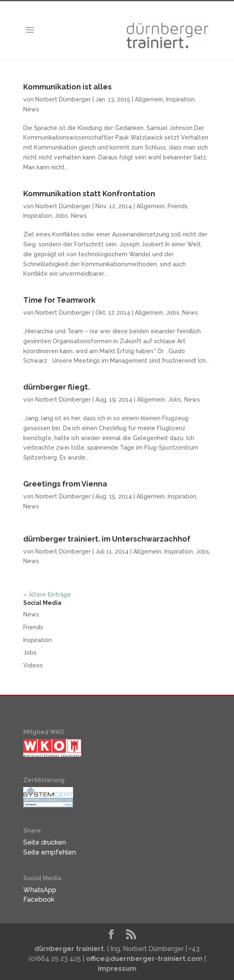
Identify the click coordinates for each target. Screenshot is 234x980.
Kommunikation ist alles (67, 87)
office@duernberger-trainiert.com (144, 959)
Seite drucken (45, 842)
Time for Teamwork (59, 300)
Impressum (117, 969)
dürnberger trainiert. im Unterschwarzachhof (107, 539)
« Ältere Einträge (47, 595)
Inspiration (180, 99)
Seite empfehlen (50, 852)
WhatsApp (40, 890)
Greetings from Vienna (65, 484)
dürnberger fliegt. (56, 387)
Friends (178, 206)
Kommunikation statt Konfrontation (89, 194)
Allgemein (149, 99)
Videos (33, 665)
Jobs (61, 216)
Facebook (39, 899)
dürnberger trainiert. (70, 949)
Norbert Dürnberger (63, 99)
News (31, 109)
